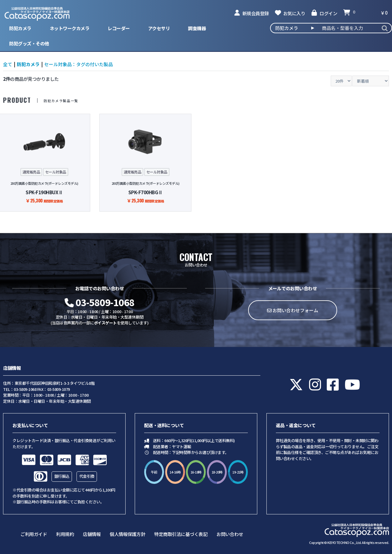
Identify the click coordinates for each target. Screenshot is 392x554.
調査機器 (197, 28)
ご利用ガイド (34, 534)
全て (8, 64)
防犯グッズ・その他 (29, 43)
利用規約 (65, 534)
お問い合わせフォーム (293, 310)
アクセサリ (159, 28)
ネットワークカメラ (70, 28)
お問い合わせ (230, 534)
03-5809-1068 (100, 302)
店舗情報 (92, 534)
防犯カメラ (20, 28)
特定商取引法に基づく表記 (181, 534)
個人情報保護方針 (127, 534)
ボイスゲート (105, 323)
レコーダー (119, 28)
